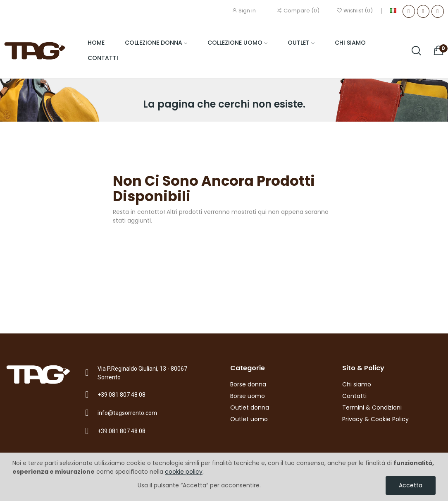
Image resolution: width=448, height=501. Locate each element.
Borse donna (248, 384)
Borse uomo (248, 396)
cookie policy (184, 472)
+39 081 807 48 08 (122, 395)
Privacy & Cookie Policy (375, 419)
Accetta (411, 485)
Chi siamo (357, 384)
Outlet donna (250, 408)
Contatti (354, 396)
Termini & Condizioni (372, 408)
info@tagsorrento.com (127, 413)
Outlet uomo (249, 419)
